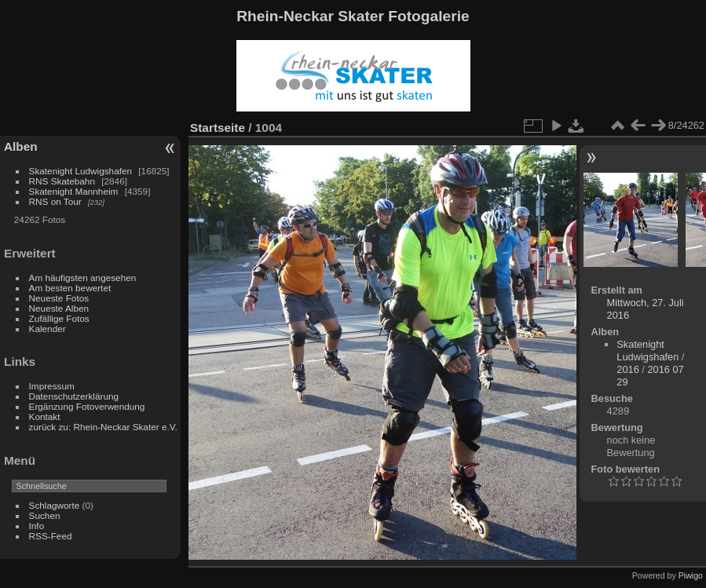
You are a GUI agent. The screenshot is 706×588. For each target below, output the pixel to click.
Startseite (218, 128)
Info (37, 526)
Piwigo (691, 575)
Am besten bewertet (70, 288)
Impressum (52, 386)
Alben (21, 146)
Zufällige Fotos (59, 318)
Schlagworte (55, 505)
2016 (627, 369)
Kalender (48, 329)
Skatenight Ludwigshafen (80, 171)
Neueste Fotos (59, 298)
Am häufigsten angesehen (83, 278)
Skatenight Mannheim (74, 191)
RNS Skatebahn (62, 181)
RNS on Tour (55, 201)
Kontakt (45, 416)
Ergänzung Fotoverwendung (87, 406)
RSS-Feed (51, 536)
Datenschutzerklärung (74, 396)
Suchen (45, 515)
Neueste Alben (59, 308)
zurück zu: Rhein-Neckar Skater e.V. (103, 427)
